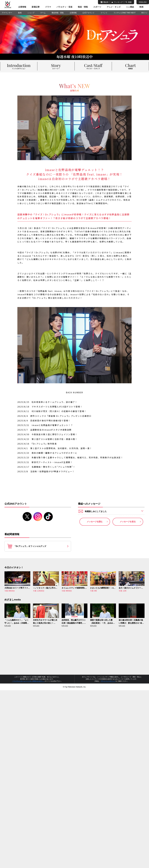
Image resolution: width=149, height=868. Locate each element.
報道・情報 (83, 7)
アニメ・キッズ (114, 7)
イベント (104, 13)
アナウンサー (7, 13)
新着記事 (36, 7)
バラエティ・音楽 (64, 7)
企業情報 (22, 7)
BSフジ (144, 13)
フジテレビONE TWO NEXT (125, 13)
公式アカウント (89, 13)
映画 (141, 7)
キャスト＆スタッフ (93, 66)
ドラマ (48, 7)
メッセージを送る (128, 522)
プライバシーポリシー (108, 681)
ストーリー (56, 66)
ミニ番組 (130, 7)
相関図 (130, 66)
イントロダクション (19, 66)
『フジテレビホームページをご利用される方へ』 (28, 681)
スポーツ (97, 7)
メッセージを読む (95, 522)
